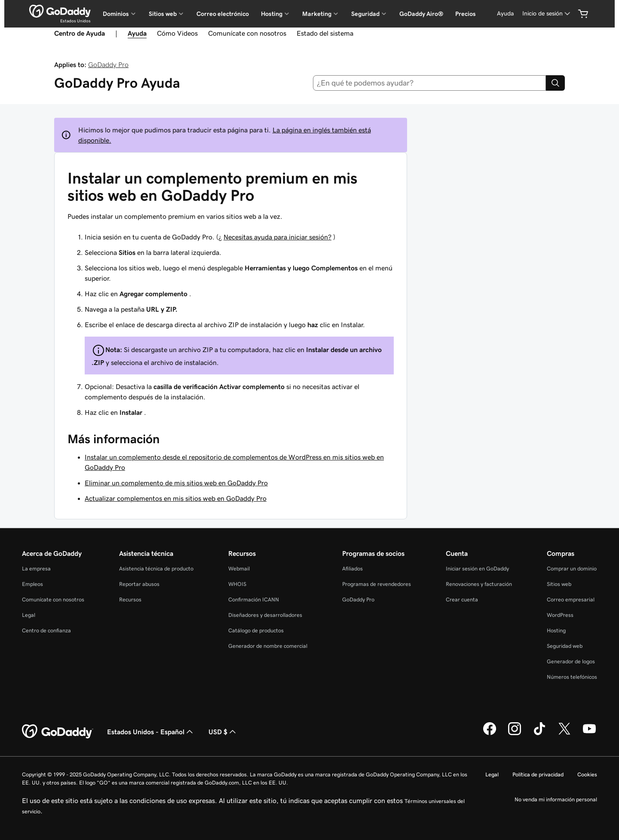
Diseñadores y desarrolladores (265, 615)
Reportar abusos (139, 584)
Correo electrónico (223, 14)
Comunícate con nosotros (247, 33)
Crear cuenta (462, 599)
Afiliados (352, 569)
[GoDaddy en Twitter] (564, 734)
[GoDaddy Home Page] (58, 732)
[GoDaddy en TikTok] (539, 734)
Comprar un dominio (572, 569)
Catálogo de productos (256, 630)
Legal (29, 615)
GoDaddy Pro (108, 64)
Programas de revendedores (377, 584)
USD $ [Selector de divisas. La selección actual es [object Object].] (223, 732)
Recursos (130, 599)
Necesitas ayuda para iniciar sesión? (277, 237)
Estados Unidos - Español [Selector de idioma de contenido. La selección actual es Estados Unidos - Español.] (151, 732)
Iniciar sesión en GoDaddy (477, 569)
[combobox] (430, 83)
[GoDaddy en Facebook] (490, 734)
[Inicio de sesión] (547, 14)
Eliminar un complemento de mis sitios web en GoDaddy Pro (176, 483)
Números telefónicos (572, 677)
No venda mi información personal (556, 799)
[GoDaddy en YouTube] (589, 734)
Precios (466, 14)
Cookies (587, 774)
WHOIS (237, 584)
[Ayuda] (505, 14)
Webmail (239, 569)
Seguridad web (565, 646)
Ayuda (137, 33)
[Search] (555, 83)
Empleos (32, 584)
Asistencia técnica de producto (156, 569)
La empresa (36, 569)
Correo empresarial (571, 599)
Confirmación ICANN (254, 599)
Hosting (556, 630)
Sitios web (559, 584)
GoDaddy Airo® (421, 14)
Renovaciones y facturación (479, 584)
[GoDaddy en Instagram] (515, 734)
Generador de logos (571, 661)
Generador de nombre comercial (268, 646)
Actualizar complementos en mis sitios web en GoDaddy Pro (176, 498)
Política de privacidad (538, 774)
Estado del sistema (325, 33)
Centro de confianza (46, 630)
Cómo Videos (177, 33)
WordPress (560, 615)
